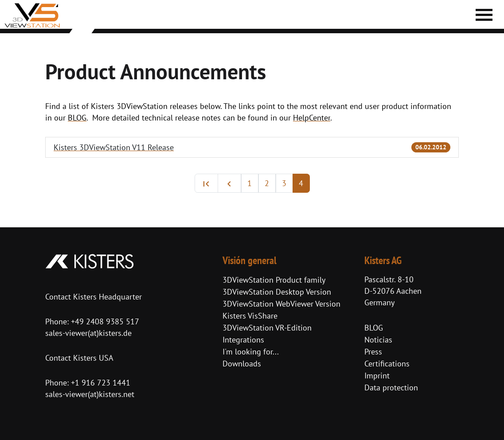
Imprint (377, 376)
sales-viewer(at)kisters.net (90, 394)
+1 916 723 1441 (101, 383)
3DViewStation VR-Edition (267, 328)
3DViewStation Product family (274, 280)
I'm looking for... (251, 352)
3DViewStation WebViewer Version (281, 304)
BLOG (374, 328)
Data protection (391, 387)
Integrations (243, 340)
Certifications (387, 364)
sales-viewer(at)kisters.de (88, 333)
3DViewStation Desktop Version (277, 292)
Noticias (378, 340)
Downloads (242, 364)
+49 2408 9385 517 (104, 321)
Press (373, 352)
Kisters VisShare (250, 316)
